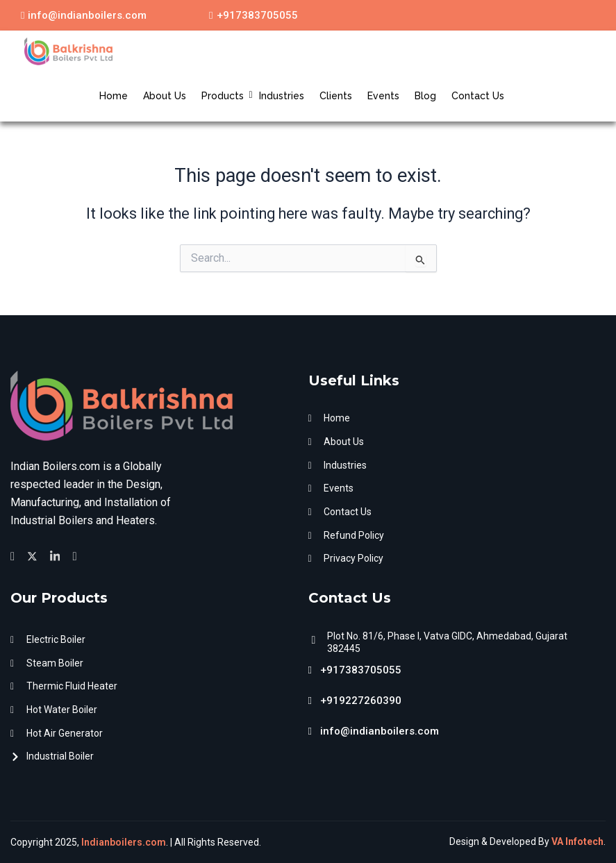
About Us (165, 96)
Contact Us (478, 96)
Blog (425, 96)
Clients (336, 96)
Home (114, 96)
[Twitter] (34, 553)
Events (383, 96)
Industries (282, 96)
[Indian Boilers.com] (68, 51)
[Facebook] (15, 553)
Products (224, 96)
